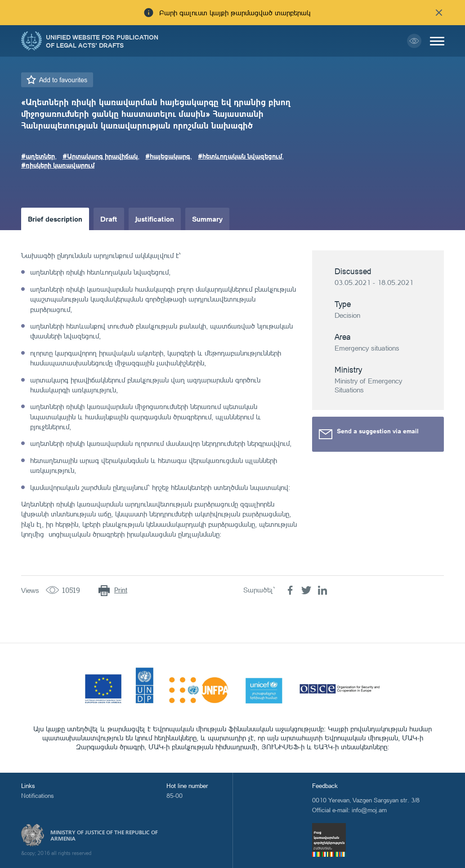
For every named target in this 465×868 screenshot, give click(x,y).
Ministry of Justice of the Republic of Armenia (104, 836)
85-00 (174, 795)
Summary (207, 219)
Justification (155, 219)
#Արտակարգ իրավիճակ (100, 156)
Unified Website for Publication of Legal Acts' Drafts (102, 41)
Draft (109, 219)
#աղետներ (38, 156)
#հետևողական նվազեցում (240, 156)
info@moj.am (369, 810)
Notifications (38, 795)
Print (121, 590)
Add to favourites (63, 80)
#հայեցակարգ (168, 156)
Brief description (55, 219)
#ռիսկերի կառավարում (58, 165)
